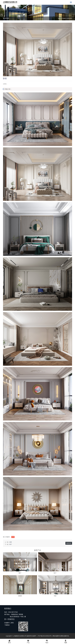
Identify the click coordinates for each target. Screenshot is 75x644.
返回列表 (69, 543)
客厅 (11, 544)
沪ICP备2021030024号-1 (45, 636)
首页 (59, 18)
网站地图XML (65, 636)
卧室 (13, 537)
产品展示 (64, 18)
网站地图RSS (57, 636)
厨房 (11, 542)
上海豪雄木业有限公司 (20, 636)
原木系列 (70, 18)
